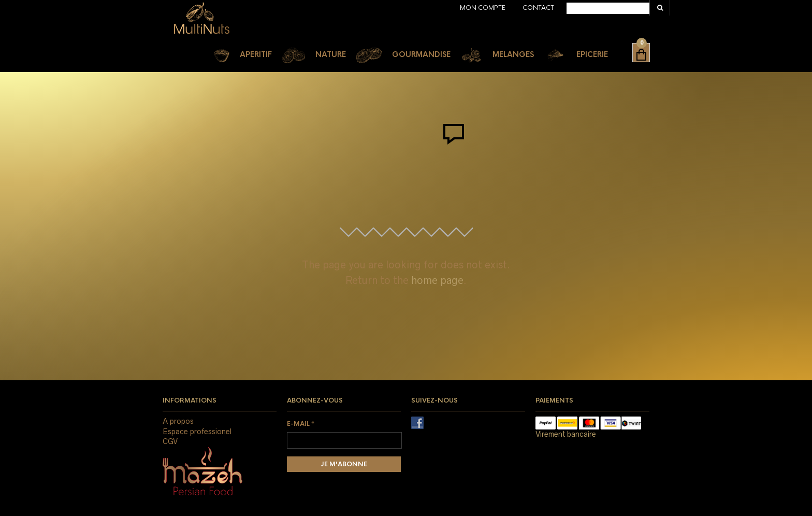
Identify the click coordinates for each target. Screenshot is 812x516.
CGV (170, 441)
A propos (178, 421)
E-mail (301, 424)
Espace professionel (197, 432)
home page (437, 280)
